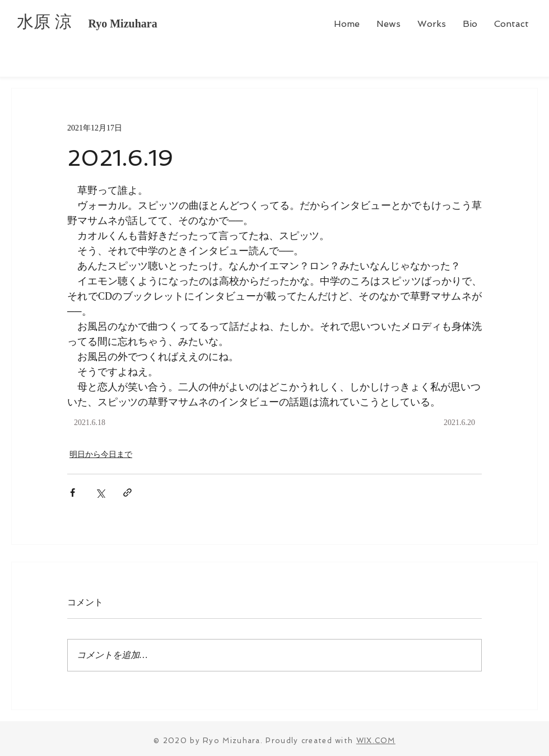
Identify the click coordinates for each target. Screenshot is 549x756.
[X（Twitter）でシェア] (100, 493)
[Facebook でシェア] (73, 493)
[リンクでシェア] (127, 493)
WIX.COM (376, 741)
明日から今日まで (101, 454)
